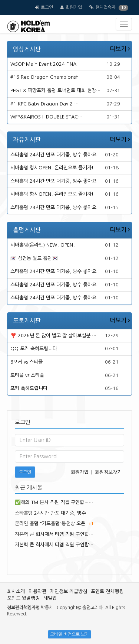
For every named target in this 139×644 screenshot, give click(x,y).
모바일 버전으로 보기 (69, 634)
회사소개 (16, 591)
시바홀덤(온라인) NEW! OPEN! (43, 245)
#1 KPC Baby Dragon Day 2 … (44, 104)
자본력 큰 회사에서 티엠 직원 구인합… (54, 534)
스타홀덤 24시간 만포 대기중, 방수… (53, 513)
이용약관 (37, 591)
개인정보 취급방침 (69, 591)
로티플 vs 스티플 (27, 375)
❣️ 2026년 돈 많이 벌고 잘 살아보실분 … (53, 336)
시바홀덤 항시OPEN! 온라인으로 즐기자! (52, 168)
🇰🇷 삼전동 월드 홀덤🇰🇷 (34, 258)
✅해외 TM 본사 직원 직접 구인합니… (54, 502)
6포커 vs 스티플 (27, 362)
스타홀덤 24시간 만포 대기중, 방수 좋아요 (53, 155)
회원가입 (74, 7)
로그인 (47, 7)
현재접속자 (105, 7)
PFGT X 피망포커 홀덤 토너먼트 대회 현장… (55, 90)
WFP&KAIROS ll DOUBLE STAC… (46, 117)
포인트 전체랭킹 (107, 591)
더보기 (120, 49)
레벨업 (50, 598)
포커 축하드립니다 (29, 388)
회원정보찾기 (108, 472)
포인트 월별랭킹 (23, 598)
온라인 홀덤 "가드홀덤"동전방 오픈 (50, 523)
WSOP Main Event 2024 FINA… (46, 64)
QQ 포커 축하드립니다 (34, 349)
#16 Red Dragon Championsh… (47, 77)
